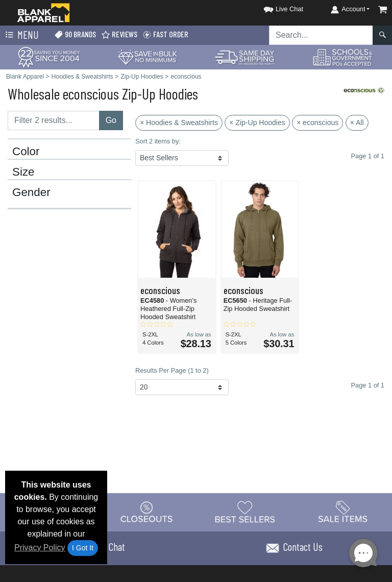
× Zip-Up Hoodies (257, 123)
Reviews (119, 34)
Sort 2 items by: (158, 141)
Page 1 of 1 (368, 385)
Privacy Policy (40, 548)
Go (111, 120)
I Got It (83, 548)
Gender (31, 192)
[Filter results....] (54, 120)
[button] (274, 7)
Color (26, 152)
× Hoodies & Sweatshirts (179, 123)
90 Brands (75, 34)
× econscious (317, 123)
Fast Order (165, 34)
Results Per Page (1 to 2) (172, 370)
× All (357, 123)
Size (23, 172)
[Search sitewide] (321, 35)
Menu (21, 35)
